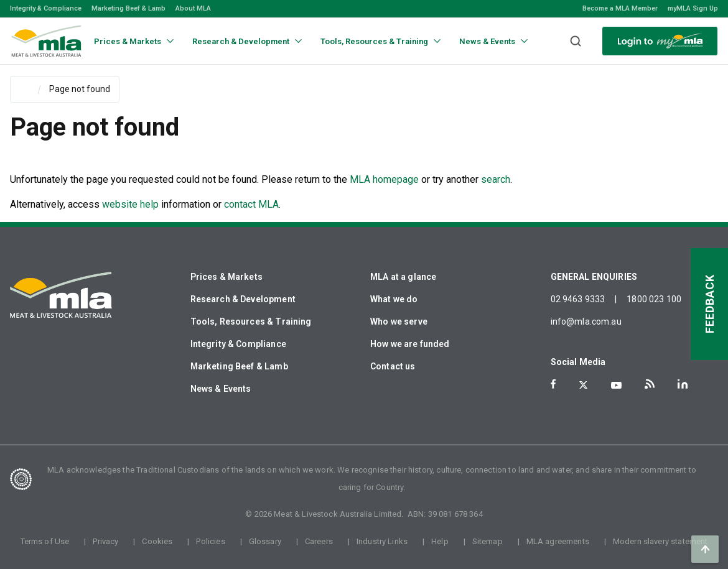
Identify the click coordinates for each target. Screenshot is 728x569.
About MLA (193, 8)
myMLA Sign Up (693, 8)
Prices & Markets (226, 277)
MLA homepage (385, 179)
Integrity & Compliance (46, 8)
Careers (319, 541)
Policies (210, 541)
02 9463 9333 (578, 299)
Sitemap (488, 541)
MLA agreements (558, 541)
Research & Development (243, 299)
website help (130, 204)
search (496, 179)
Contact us (393, 366)
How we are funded (410, 344)
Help (440, 541)
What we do (394, 299)
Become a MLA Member (620, 8)
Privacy (105, 541)
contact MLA (251, 204)
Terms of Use (45, 541)
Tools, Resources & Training (251, 322)
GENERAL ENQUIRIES (594, 277)
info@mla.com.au (586, 322)
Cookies (157, 541)
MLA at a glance (403, 277)
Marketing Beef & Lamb (128, 8)
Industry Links (382, 541)
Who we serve (399, 322)
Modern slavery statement (660, 541)
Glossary (265, 541)
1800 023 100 (654, 299)
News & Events (221, 389)
